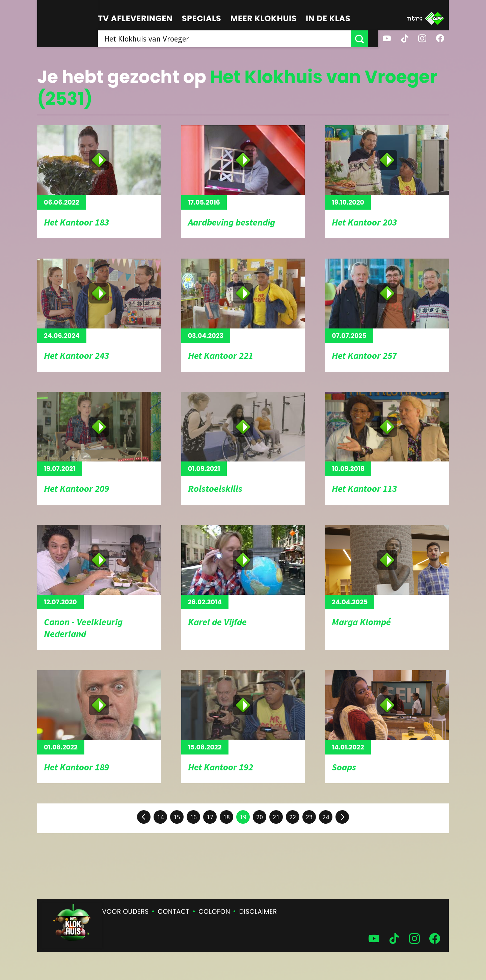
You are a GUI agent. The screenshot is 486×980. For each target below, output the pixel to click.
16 (193, 817)
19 (243, 817)
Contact (173, 912)
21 (276, 817)
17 (210, 817)
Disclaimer (258, 912)
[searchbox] (230, 39)
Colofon (214, 912)
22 (293, 817)
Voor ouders (126, 912)
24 (326, 817)
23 (309, 817)
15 (177, 817)
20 (260, 817)
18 (226, 817)
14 (160, 817)
